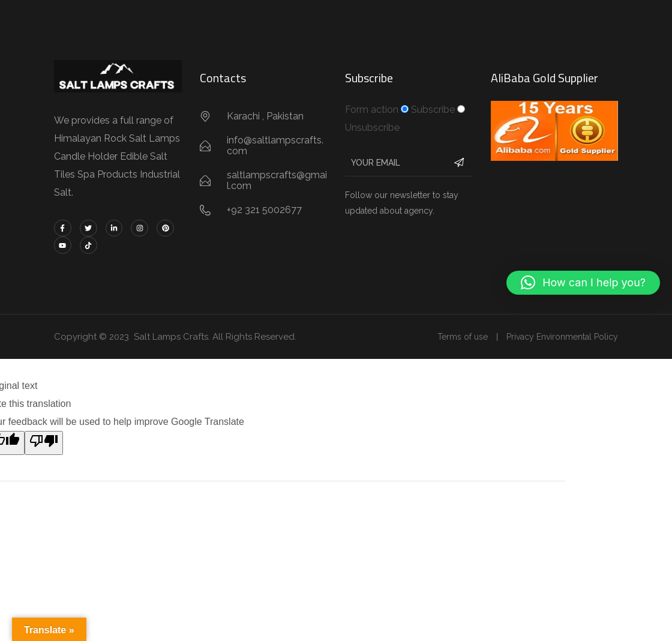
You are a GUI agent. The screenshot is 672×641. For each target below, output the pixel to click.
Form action (372, 110)
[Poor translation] (44, 443)
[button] (583, 283)
